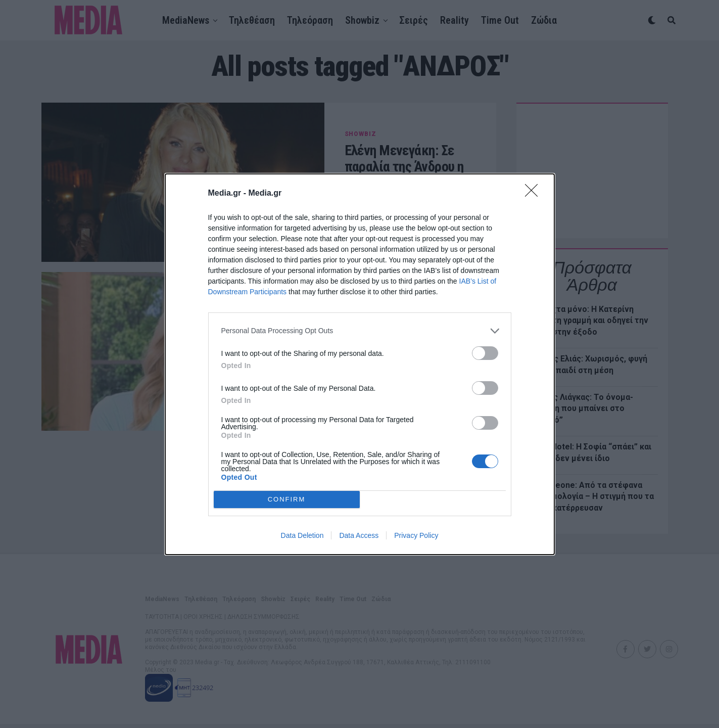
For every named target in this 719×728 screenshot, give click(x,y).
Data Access (359, 535)
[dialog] (360, 364)
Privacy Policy (416, 535)
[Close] (535, 194)
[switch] (485, 353)
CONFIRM (287, 499)
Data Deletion (302, 535)
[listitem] (360, 331)
